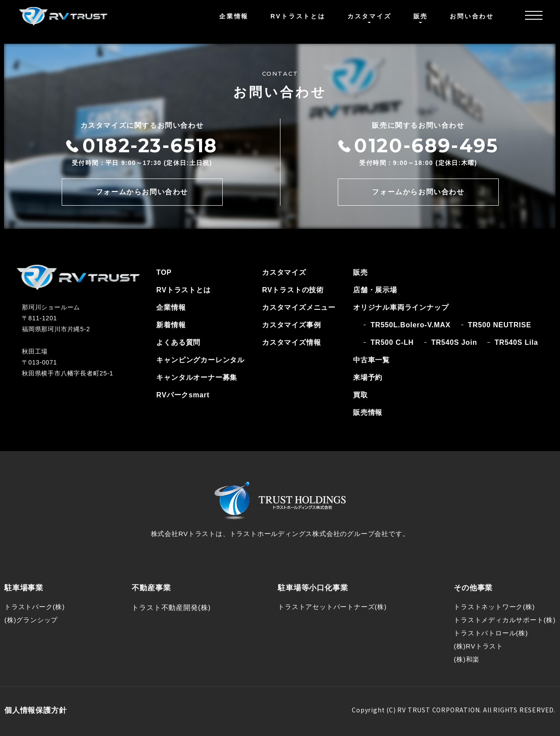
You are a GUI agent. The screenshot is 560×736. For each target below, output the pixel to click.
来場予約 (368, 377)
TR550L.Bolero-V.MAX (411, 325)
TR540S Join (454, 342)
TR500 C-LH (392, 342)
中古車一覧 (371, 360)
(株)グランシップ (31, 620)
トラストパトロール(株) (491, 633)
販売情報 (368, 412)
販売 (360, 272)
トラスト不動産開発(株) (171, 608)
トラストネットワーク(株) (494, 607)
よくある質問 (178, 342)
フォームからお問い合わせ (142, 192)
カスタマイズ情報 (291, 342)
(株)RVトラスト (478, 646)
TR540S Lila (516, 342)
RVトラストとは (298, 16)
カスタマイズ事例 (291, 325)
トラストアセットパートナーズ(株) (332, 607)
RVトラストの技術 (293, 290)
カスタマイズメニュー (299, 307)
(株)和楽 (467, 659)
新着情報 (171, 325)
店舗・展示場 (375, 290)
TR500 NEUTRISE (500, 325)
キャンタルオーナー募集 (197, 377)
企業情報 (234, 16)
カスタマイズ (284, 272)
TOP (164, 272)
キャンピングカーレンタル (200, 360)
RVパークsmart (183, 395)
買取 (360, 395)
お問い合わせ (472, 16)
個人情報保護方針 (35, 710)
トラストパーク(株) (35, 607)
